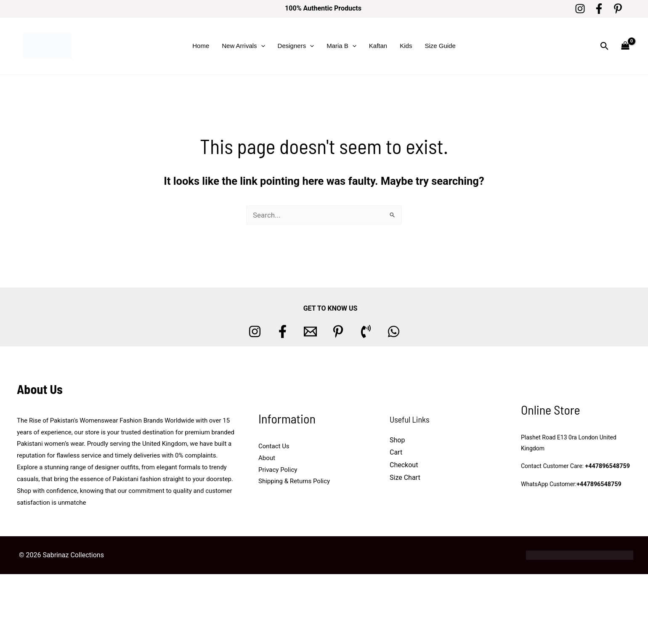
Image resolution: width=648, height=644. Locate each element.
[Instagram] (580, 9)
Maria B (341, 46)
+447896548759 (607, 466)
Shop (397, 440)
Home (201, 46)
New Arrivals (243, 46)
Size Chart (405, 478)
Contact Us (274, 446)
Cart (396, 452)
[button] (261, 46)
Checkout (404, 465)
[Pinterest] (618, 9)
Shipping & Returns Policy (294, 481)
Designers (296, 46)
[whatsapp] (394, 331)
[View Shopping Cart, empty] (625, 46)
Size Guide (440, 46)
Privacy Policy (278, 470)
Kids (406, 46)
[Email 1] (310, 331)
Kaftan (378, 46)
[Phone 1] (366, 331)
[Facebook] (599, 9)
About (267, 458)
